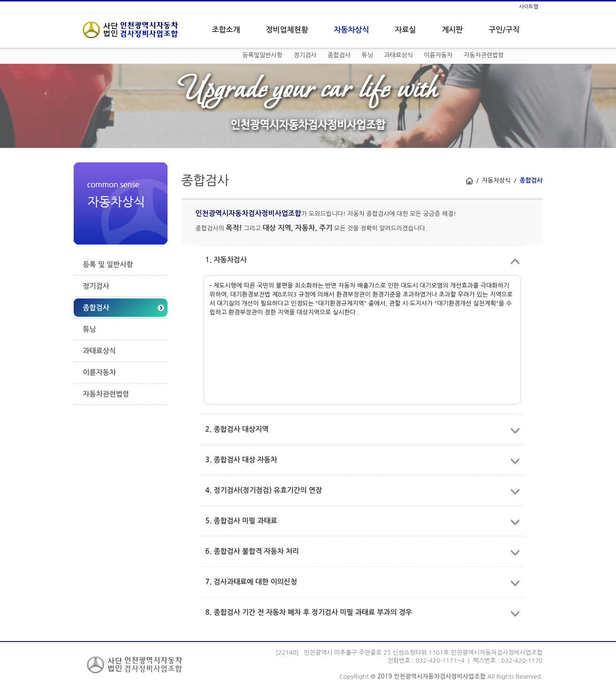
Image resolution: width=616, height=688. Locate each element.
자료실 (406, 30)
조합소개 (226, 30)
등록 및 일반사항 (108, 264)
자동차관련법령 (484, 55)
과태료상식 (399, 55)
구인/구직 (504, 30)
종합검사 (339, 55)
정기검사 (305, 55)
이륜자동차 (438, 55)
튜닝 (367, 55)
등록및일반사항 (263, 55)
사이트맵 (529, 7)
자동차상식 (352, 30)
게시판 (452, 30)
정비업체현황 (287, 30)
